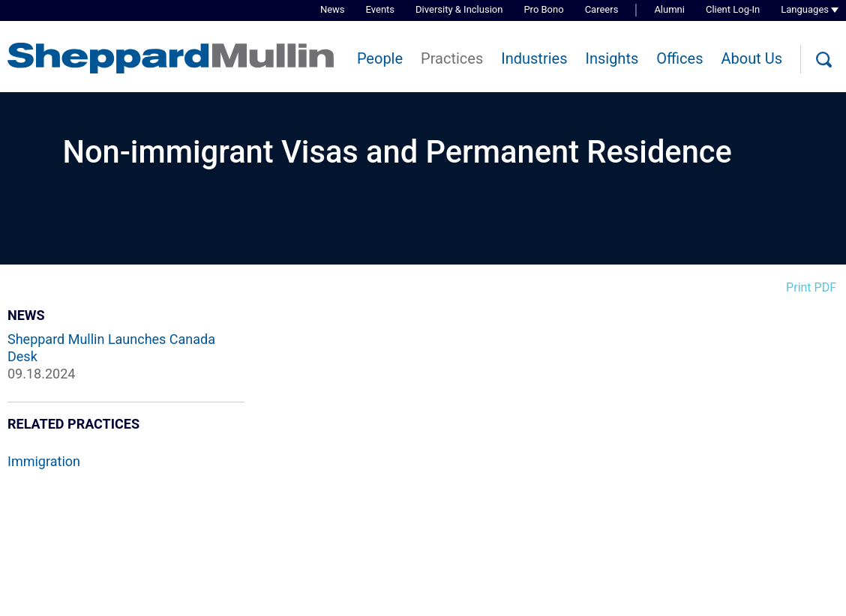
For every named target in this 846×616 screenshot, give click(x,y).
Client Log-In (733, 9)
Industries (534, 58)
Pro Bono (543, 9)
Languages (805, 9)
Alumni (669, 9)
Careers (602, 9)
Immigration (44, 461)
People (380, 58)
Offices (679, 58)
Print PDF (811, 287)
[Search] (823, 60)
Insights (612, 58)
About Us (751, 58)
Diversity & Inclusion (459, 9)
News (333, 9)
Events (380, 9)
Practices (452, 58)
